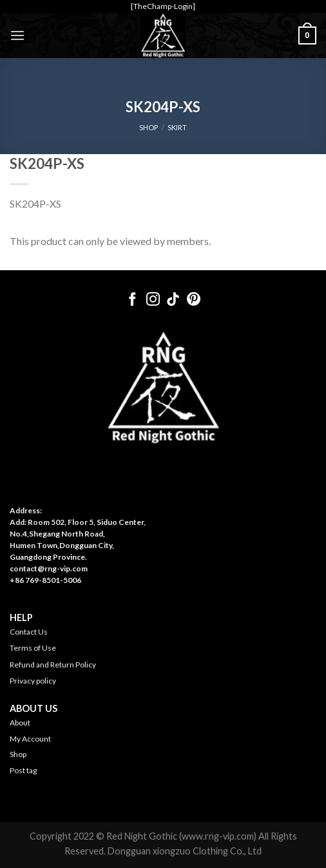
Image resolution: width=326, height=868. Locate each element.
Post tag (23, 770)
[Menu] (17, 35)
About (20, 723)
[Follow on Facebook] (132, 300)
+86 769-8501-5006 (45, 580)
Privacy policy (33, 681)
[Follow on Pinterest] (194, 300)
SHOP (149, 127)
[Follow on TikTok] (173, 300)
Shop (18, 754)
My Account (30, 739)
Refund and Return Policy (53, 665)
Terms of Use (33, 648)
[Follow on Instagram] (153, 300)
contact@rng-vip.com (49, 568)
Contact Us (29, 632)
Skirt (177, 127)
